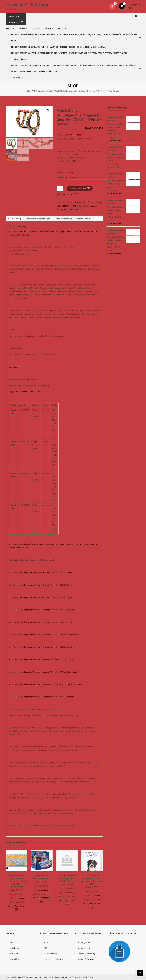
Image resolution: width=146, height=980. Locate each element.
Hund (22, 28)
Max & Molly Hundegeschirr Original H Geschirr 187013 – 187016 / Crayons (41, 659)
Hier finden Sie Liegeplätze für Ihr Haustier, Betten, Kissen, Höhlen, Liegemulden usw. (58, 47)
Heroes (60, 209)
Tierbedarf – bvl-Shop (27, 5)
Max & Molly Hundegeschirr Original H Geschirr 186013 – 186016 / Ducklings (42, 647)
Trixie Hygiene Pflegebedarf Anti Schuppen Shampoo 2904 (92, 880)
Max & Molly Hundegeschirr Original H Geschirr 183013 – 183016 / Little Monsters (44, 635)
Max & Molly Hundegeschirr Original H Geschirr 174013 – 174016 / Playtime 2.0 (43, 597)
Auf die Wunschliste (67, 194)
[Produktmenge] (60, 189)
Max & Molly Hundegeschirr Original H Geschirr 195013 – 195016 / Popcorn (41, 697)
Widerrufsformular (86, 959)
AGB (46, 948)
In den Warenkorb (78, 189)
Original (79, 209)
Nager (48, 28)
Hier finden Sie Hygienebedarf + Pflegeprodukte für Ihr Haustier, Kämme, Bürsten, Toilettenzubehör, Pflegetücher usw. (74, 38)
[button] (48, 111)
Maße (61, 177)
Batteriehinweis (50, 954)
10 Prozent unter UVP (43, 91)
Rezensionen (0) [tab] (84, 219)
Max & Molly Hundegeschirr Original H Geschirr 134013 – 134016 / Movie (40, 572)
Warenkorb (14, 954)
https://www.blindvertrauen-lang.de (24, 392)
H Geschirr (94, 206)
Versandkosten (75, 135)
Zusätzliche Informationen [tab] (38, 219)
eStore (62, 977)
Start (9, 28)
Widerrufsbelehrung (87, 954)
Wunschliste (15, 959)
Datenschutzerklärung (53, 959)
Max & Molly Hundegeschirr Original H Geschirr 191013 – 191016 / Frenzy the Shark (45, 684)
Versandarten (15, 367)
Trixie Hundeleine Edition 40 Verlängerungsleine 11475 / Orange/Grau (17, 881)
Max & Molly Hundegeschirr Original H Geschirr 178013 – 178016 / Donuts (41, 622)
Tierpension (18, 78)
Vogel (61, 28)
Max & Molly (69, 209)
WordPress (90, 977)
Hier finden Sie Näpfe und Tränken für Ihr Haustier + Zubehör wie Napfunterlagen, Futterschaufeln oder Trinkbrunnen (69, 56)
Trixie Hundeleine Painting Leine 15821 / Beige (67, 878)
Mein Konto (14, 948)
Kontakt (13, 942)
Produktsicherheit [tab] (63, 219)
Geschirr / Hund (69, 206)
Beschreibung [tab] (14, 219)
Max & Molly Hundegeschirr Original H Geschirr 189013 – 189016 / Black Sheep (43, 672)
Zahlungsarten (84, 942)
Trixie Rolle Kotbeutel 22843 (42, 877)
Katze (35, 28)
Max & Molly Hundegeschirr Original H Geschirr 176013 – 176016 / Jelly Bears (42, 610)
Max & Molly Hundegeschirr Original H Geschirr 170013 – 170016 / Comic (40, 585)
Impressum (49, 942)
